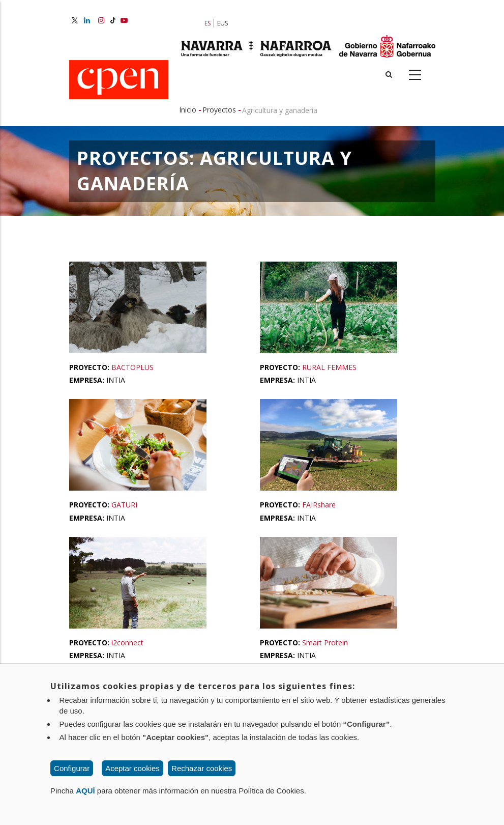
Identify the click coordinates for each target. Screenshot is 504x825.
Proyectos (219, 110)
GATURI (124, 505)
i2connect (127, 643)
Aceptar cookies (132, 768)
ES (207, 23)
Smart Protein (325, 643)
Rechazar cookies (202, 768)
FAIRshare (319, 505)
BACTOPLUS (132, 367)
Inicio (188, 110)
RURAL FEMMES (329, 367)
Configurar (72, 768)
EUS (223, 23)
